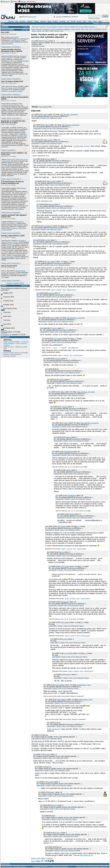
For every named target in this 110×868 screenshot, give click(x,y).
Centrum (9, 283)
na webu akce (22, 136)
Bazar (84, 21)
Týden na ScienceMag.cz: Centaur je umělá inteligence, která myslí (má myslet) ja (16, 343)
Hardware (23, 21)
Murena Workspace (8, 257)
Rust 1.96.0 (5, 32)
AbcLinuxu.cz (5, 2)
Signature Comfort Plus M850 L (12, 222)
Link (48, 118)
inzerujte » (25, 30)
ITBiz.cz (14, 2)
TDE (4, 320)
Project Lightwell (7, 58)
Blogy (49, 21)
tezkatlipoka (68, 452)
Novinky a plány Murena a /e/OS (13, 236)
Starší (22, 283)
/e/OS (9, 245)
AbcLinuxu (8, 340)
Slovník (73, 21)
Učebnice (43, 21)
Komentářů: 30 (6, 335)
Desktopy (62, 21)
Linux (91, 29)
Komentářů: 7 (16, 212)
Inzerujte (59, 17)
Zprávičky (5, 27)
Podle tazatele (52, 729)
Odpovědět (35, 46)
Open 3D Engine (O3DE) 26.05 (12, 81)
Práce (95, 21)
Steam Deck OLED (13, 159)
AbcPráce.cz (32, 2)
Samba (39, 31)
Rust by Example (7, 44)
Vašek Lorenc (48, 140)
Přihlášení (96, 23)
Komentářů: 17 (17, 118)
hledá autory (32, 17)
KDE (82, 29)
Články (36, 21)
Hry (68, 21)
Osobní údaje (104, 867)
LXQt (4, 312)
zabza (45, 115)
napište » (26, 27)
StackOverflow (71, 290)
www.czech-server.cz (20, 867)
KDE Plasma (7, 309)
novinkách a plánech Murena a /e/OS (14, 241)
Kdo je (79, 21)
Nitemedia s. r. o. (46, 867)
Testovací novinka (9, 356)
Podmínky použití (93, 867)
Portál (90, 21)
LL (68, 262)
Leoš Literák (51, 262)
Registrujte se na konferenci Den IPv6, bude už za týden (13, 122)
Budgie (5, 293)
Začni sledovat (44, 107)
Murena (10, 244)
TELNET (57, 31)
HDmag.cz (22, 2)
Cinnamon (6, 297)
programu (12, 272)
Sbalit (43, 118)
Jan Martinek (47, 226)
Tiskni (33, 861)
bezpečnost (60, 29)
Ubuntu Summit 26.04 (9, 266)
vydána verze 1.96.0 (11, 37)
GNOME (5, 305)
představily (23, 56)
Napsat (16, 283)
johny (66, 226)
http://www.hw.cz (86, 855)
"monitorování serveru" (82, 146)
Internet (78, 29)
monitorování (97, 29)
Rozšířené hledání (94, 18)
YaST (62, 31)
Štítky (33, 29)
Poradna (11, 21)
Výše (50, 128)
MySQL (104, 29)
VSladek (4, 150)
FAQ (16, 21)
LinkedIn (59, 290)
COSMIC (5, 301)
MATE (4, 316)
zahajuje (23, 188)
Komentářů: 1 (12, 150)
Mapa (100, 21)
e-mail (73, 29)
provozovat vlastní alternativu (11, 105)
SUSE (51, 31)
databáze (67, 29)
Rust (18, 39)
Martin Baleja (60, 685)
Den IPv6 (4, 134)
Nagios (34, 31)
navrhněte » (25, 286)
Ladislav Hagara (6, 47)
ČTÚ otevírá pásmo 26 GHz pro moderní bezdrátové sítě (12, 182)
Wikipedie (24, 39)
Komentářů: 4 (16, 263)
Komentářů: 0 (16, 47)
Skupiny (55, 21)
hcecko (46, 41)
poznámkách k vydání (18, 40)
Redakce (79, 867)
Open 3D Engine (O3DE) (10, 88)
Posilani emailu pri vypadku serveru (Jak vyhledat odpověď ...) (77, 27)
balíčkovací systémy (49, 29)
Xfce (4, 324)
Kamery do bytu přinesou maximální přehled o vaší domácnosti (16, 354)
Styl (3, 23)
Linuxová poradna (51, 27)
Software (30, 21)
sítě (43, 31)
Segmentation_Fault (84, 685)
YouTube (24, 274)
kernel (86, 29)
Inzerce (85, 867)
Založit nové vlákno (38, 858)
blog (64, 290)
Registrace (105, 23)
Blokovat (53, 118)
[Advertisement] (56, 101)
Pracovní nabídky (8, 30)
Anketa (4, 286)
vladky (52, 792)
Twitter (53, 290)
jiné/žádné (6, 328)
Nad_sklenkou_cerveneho (69, 115)
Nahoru (50, 858)
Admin (42, 46)
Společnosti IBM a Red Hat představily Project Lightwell (12, 50)
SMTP (47, 31)
